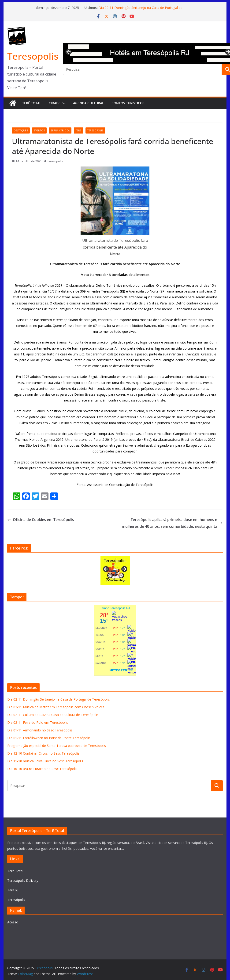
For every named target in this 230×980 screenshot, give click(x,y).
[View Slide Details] (115, 571)
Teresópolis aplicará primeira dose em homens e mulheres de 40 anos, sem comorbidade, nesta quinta (172, 523)
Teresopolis (33, 56)
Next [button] (124, 569)
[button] (63, 103)
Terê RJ (13, 890)
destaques (21, 130)
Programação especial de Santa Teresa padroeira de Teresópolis (57, 746)
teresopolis (95, 130)
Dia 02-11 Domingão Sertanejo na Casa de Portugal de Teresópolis (59, 699)
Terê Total (32, 103)
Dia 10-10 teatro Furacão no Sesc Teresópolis (42, 769)
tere (78, 130)
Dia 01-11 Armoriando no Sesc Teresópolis (40, 730)
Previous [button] (69, 51)
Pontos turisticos (128, 103)
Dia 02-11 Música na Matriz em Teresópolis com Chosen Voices (56, 707)
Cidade (55, 103)
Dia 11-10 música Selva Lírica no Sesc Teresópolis (45, 761)
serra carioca (60, 130)
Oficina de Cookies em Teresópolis (41, 520)
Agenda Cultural (89, 103)
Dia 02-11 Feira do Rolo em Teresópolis (38, 722)
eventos (39, 130)
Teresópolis (16, 900)
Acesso (13, 922)
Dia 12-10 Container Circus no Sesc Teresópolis (43, 753)
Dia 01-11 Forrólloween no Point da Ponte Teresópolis (49, 738)
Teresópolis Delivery (23, 881)
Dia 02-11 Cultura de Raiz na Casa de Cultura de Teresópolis (53, 715)
